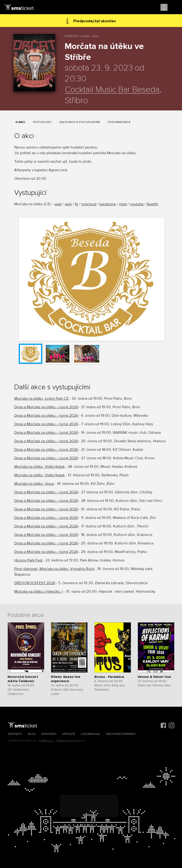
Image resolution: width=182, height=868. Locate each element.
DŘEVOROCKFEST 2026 (35, 583)
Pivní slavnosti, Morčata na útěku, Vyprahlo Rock (54, 569)
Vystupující (42, 122)
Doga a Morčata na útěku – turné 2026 (46, 407)
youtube (137, 204)
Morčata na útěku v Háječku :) (39, 592)
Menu (174, 8)
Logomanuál (91, 734)
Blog (32, 734)
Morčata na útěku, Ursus (34, 484)
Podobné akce (119, 122)
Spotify (152, 204)
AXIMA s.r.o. (47, 741)
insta (123, 204)
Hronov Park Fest (29, 560)
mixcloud (89, 204)
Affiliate (69, 734)
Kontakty (15, 734)
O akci (20, 122)
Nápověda (49, 734)
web (58, 204)
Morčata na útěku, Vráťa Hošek (39, 467)
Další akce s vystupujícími (80, 122)
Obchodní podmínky (121, 734)
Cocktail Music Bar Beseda (112, 90)
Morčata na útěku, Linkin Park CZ (41, 399)
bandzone (108, 204)
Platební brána (66, 741)
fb (77, 204)
